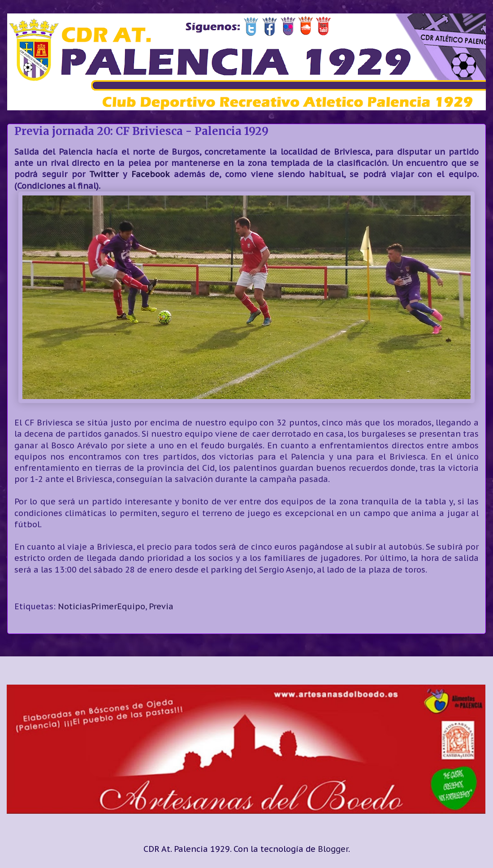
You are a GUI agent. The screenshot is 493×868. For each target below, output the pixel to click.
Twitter (104, 174)
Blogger (333, 849)
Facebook (150, 174)
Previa (161, 606)
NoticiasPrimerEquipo (102, 606)
